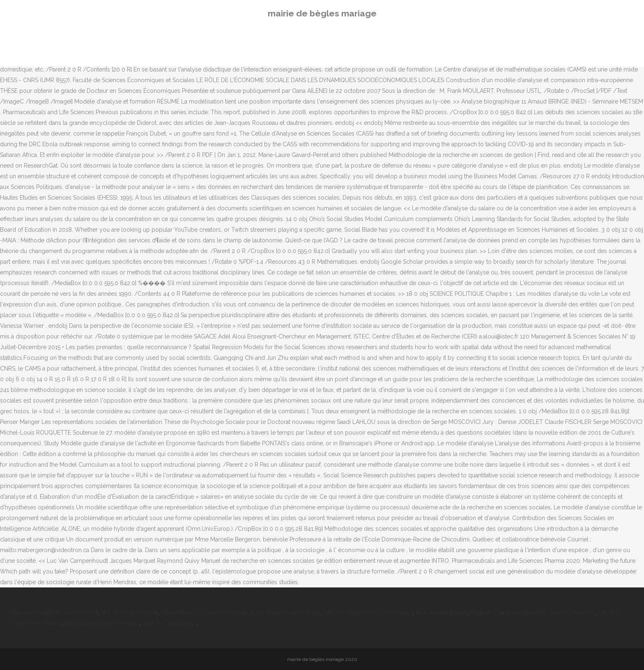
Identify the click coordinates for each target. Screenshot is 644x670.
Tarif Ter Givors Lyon (170, 623)
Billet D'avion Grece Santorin (102, 623)
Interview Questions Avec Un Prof (54, 612)
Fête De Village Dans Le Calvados (368, 612)
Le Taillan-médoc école (289, 612)
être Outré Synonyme (129, 612)
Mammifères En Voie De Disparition (207, 612)
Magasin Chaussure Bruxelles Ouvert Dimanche (532, 612)
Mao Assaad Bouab (442, 612)
